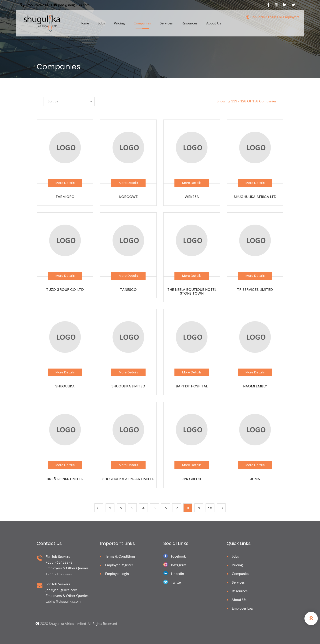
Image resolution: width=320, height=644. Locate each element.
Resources (237, 591)
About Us (237, 599)
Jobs (233, 556)
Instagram (179, 565)
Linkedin (177, 573)
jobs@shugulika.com (72, 5)
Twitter (176, 582)
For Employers (288, 17)
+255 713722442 (59, 574)
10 (210, 508)
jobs (101, 23)
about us (214, 23)
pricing (119, 23)
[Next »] (221, 508)
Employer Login (114, 573)
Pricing (235, 565)
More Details (65, 183)
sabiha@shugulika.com (63, 601)
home (84, 23)
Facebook (178, 556)
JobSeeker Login (261, 17)
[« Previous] (99, 508)
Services (236, 582)
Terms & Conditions (118, 556)
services (166, 23)
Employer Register (117, 565)
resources (189, 23)
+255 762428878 (36, 5)
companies (142, 23)
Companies (238, 573)
